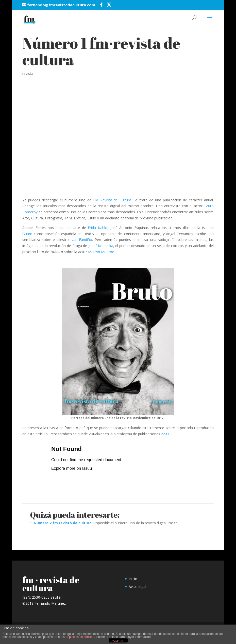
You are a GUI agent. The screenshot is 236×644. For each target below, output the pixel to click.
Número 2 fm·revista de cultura (63, 523)
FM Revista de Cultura (112, 200)
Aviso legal (137, 587)
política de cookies (82, 637)
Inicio (133, 579)
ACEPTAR (118, 641)
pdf (82, 428)
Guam (27, 234)
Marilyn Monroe (101, 252)
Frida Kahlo (98, 228)
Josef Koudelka (101, 246)
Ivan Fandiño (81, 240)
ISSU (165, 434)
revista (28, 73)
